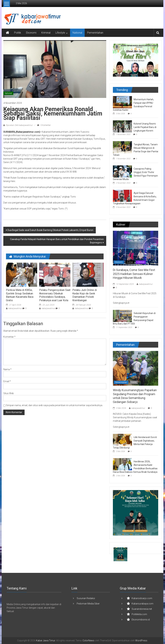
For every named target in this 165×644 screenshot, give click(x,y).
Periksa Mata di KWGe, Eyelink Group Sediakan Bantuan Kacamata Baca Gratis (20, 295)
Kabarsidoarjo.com (142, 598)
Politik (18, 33)
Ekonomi (31, 33)
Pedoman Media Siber (88, 604)
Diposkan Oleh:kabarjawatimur (19, 125)
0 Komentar (44, 125)
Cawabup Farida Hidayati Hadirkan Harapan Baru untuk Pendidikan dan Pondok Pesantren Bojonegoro (57, 241)
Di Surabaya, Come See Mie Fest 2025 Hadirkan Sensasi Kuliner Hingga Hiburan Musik (134, 274)
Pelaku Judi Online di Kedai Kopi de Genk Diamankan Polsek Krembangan (85, 295)
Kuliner (130, 262)
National (77, 33)
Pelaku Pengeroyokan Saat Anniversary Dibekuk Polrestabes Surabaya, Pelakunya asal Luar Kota (55, 295)
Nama (7, 369)
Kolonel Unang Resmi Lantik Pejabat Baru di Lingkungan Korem (145, 127)
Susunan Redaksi (86, 598)
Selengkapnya (121, 303)
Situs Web (9, 393)
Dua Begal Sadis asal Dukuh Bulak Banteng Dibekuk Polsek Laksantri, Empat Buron (50, 230)
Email (7, 381)
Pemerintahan (95, 33)
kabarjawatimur (15, 308)
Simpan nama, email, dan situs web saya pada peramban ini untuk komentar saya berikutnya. (54, 405)
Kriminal (46, 33)
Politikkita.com (139, 614)
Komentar (9, 337)
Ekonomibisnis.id (141, 620)
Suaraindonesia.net (142, 609)
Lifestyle (60, 33)
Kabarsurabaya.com (143, 604)
